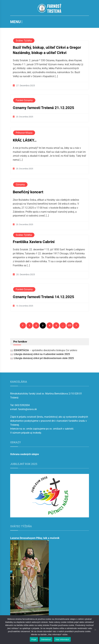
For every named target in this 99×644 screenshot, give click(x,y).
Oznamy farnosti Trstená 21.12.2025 (43, 108)
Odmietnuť (46, 639)
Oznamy (20, 185)
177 (70, 325)
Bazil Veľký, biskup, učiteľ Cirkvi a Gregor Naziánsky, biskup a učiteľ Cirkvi (47, 50)
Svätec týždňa (24, 41)
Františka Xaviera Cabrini (34, 242)
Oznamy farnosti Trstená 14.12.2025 (43, 297)
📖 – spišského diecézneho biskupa (44, 350)
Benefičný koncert (28, 192)
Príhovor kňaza (24, 133)
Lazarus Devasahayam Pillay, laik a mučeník (35, 538)
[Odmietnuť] (95, 630)
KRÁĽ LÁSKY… (25, 140)
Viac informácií (62, 639)
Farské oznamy (24, 100)
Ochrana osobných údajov (25, 454)
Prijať (34, 639)
